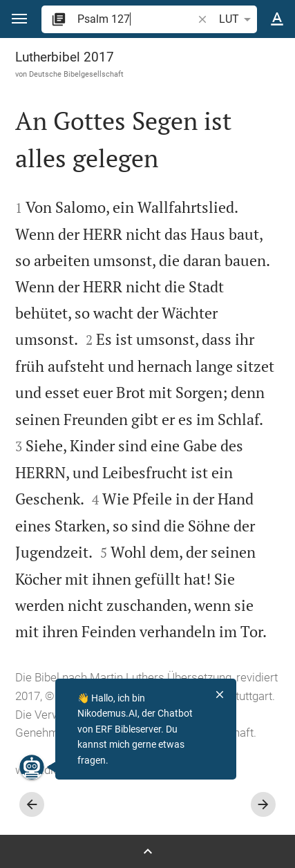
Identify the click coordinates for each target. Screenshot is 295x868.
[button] (19, 19)
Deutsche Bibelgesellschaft (76, 74)
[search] (136, 19)
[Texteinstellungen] (277, 19)
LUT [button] (237, 19)
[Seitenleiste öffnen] (147, 851)
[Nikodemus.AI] (32, 767)
